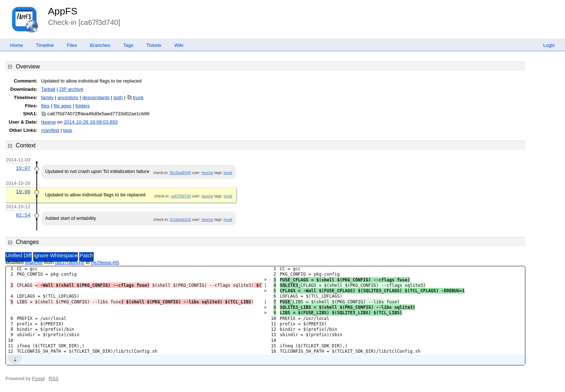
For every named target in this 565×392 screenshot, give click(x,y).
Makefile (34, 262)
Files (72, 45)
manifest (50, 130)
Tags (128, 45)
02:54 (23, 215)
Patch (86, 255)
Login (549, 45)
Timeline (45, 45)
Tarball (48, 89)
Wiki (179, 45)
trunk (138, 97)
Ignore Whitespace (55, 255)
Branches (100, 45)
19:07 (23, 168)
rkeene (48, 122)
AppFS (63, 11)
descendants (96, 97)
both (118, 97)
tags (68, 130)
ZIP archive (71, 89)
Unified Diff (19, 255)
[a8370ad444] (70, 262)
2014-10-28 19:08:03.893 (91, 122)
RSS (54, 378)
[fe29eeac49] (105, 262)
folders (83, 106)
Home (17, 45)
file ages (63, 106)
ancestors (68, 97)
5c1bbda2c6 (181, 219)
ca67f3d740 (181, 196)
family (47, 97)
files (45, 106)
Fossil (38, 378)
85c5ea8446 (180, 173)
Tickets (154, 45)
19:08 (23, 192)
